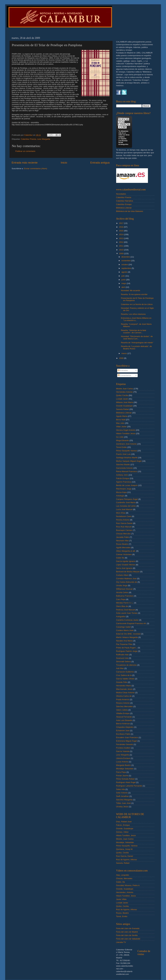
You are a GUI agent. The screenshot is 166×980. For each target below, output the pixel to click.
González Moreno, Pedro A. (128, 885)
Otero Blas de (122, 606)
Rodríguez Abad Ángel (126, 782)
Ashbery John (122, 475)
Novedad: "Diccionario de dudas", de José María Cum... (137, 338)
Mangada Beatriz (124, 765)
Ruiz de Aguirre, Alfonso (127, 860)
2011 (122, 246)
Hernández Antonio (124, 392)
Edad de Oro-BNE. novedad (128, 634)
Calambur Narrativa (125, 201)
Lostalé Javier (122, 399)
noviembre (126, 261)
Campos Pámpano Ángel (127, 499)
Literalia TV (121, 942)
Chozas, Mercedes (124, 878)
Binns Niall (121, 420)
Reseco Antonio (123, 703)
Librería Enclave (123, 758)
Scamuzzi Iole (122, 658)
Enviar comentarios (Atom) (36, 169)
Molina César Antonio (125, 693)
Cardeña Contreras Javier (127, 620)
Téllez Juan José (123, 803)
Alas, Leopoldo (123, 875)
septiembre (127, 268)
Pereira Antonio (123, 520)
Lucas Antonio (122, 762)
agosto (125, 272)
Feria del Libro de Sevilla (127, 935)
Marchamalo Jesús (124, 689)
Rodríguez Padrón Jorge (127, 651)
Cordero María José (125, 630)
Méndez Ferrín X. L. (125, 603)
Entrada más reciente (25, 163)
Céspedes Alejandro (125, 727)
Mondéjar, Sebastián (125, 842)
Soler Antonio (122, 793)
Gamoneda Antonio (125, 468)
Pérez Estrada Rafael (125, 779)
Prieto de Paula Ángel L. (127, 648)
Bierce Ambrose (123, 724)
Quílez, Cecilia (122, 853)
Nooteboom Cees (124, 516)
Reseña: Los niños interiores (133, 314)
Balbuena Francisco (125, 596)
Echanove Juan (123, 731)
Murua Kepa (122, 492)
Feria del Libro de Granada (128, 928)
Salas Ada (121, 789)
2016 (122, 227)
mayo (124, 283)
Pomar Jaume (122, 776)
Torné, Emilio (122, 916)
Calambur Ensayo (124, 204)
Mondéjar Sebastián (125, 769)
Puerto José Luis (123, 454)
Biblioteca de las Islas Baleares (130, 211)
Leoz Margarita (44, 139)
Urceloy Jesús (122, 807)
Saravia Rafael (123, 409)
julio (124, 276)
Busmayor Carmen (124, 530)
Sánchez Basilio (123, 465)
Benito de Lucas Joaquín (127, 485)
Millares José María (125, 402)
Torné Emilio (122, 447)
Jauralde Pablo (123, 537)
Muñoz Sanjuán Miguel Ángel (129, 461)
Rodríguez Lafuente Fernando (129, 786)
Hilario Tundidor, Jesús (126, 835)
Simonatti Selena (124, 662)
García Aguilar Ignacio (126, 561)
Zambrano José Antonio (126, 444)
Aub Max (120, 668)
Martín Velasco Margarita (127, 637)
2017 (122, 223)
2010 (122, 250)
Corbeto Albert (122, 575)
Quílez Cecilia (122, 395)
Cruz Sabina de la (124, 675)
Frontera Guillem (123, 748)
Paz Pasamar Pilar (124, 644)
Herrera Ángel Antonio (126, 430)
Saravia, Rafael (123, 863)
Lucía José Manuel (124, 509)
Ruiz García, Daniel (125, 856)
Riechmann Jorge (124, 489)
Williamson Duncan (125, 589)
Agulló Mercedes (123, 548)
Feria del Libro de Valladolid (128, 939)
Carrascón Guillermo (125, 672)
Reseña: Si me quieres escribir (134, 294)
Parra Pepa (121, 772)
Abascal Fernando (124, 717)
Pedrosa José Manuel (126, 610)
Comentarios (124, 375)
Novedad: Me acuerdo (131, 290)
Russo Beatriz (122, 544)
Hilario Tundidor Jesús (126, 433)
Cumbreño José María (126, 502)
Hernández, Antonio (125, 892)
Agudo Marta (122, 416)
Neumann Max (123, 541)
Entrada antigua (100, 163)
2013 (122, 238)
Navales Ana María (124, 641)
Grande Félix (122, 682)
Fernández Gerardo (125, 744)
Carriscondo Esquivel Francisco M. (131, 623)
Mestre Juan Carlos (125, 389)
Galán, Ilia (121, 882)
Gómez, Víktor (122, 832)
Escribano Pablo (123, 734)
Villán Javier (121, 427)
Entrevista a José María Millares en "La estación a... (136, 319)
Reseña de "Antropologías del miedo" (137, 343)
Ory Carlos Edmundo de (127, 582)
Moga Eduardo (123, 440)
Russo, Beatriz (123, 913)
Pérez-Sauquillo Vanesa (127, 451)
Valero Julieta (122, 710)
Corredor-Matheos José (126, 579)
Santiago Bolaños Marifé (127, 458)
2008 (122, 358)
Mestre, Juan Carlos (125, 839)
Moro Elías (121, 513)
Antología (120, 496)
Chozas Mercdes (123, 534)
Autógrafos (121, 617)
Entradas (123, 370)
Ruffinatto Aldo (123, 655)
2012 (122, 242)
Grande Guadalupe (124, 406)
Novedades (121, 194)
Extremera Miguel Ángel (127, 741)
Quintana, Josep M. (125, 849)
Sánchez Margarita (124, 800)
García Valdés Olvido (125, 679)
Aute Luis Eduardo (124, 720)
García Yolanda (123, 751)
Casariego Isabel (123, 627)
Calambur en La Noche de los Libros (137, 304)
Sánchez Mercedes (125, 706)
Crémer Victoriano (124, 554)
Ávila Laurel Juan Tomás (127, 613)
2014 (122, 234)
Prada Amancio (123, 699)
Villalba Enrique (123, 713)
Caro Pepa (121, 599)
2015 (122, 231)
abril (124, 287)
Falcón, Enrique (123, 825)
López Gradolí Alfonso (126, 565)
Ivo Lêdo (120, 437)
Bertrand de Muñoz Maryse (128, 572)
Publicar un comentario (25, 151)
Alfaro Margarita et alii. (126, 551)
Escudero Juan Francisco (127, 737)
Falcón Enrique (123, 478)
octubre (125, 264)
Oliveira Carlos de (124, 696)
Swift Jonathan (123, 796)
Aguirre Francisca (124, 482)
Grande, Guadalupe (125, 829)
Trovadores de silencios (126, 665)
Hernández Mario (124, 686)
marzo (124, 353)
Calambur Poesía (28, 139)
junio (124, 280)
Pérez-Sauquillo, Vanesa (127, 846)
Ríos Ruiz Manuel (124, 527)
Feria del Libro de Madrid (127, 932)
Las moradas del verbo (126, 506)
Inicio (64, 163)
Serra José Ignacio (124, 568)
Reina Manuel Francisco (127, 471)
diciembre (126, 257)
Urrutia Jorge (122, 585)
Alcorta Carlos (122, 592)
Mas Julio (120, 423)
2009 (122, 254)
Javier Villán (121, 899)
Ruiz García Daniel (124, 523)
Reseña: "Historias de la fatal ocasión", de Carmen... (133, 331)
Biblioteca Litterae (124, 208)
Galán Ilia (120, 558)
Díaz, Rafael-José (124, 822)
